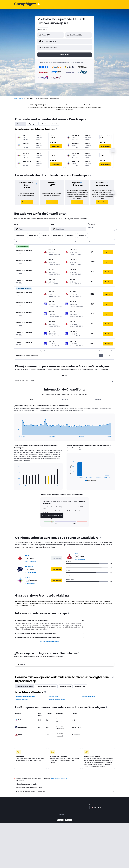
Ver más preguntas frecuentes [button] (50, 640)
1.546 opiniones (31, 571)
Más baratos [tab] (21, 122)
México (21, 97)
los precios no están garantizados (59, 777)
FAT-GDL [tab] (64, 374)
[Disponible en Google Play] (60, 818)
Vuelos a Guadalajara (88, 695)
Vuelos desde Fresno (22, 697)
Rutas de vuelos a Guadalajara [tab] (46, 685)
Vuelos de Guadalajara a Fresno (25, 695)
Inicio (16, 97)
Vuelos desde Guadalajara (57, 697)
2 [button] (105, 354)
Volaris (27, 576)
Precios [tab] (31, 397)
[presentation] (68, 23)
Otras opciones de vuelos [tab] (25, 685)
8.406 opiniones (31, 559)
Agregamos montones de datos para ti (66, 786)
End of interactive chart (17, 434)
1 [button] (101, 354)
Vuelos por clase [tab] (80, 685)
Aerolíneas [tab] (64, 397)
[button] (50, 41)
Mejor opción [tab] (33, 122)
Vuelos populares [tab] (65, 685)
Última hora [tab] (45, 122)
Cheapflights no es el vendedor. (66, 782)
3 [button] (109, 354)
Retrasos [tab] (98, 397)
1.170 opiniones (30, 582)
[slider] (115, 228)
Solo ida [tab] (55, 122)
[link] (27, 200)
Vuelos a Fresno (53, 695)
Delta (27, 554)
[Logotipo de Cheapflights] (25, 4)
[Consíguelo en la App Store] (69, 818)
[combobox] (43, 29)
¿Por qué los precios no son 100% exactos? (66, 790)
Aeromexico (29, 565)
